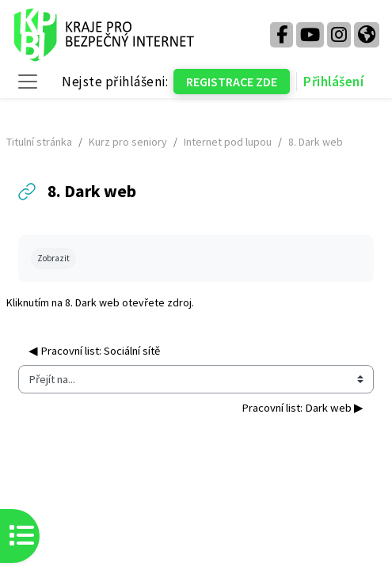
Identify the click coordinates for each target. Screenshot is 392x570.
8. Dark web (92, 302)
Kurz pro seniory (128, 142)
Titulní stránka (39, 142)
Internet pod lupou (228, 142)
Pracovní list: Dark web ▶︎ (303, 408)
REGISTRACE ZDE (232, 82)
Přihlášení (333, 82)
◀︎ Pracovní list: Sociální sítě (94, 351)
